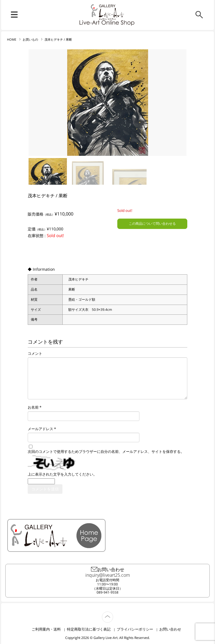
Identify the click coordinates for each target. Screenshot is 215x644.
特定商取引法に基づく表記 (89, 629)
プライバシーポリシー (135, 629)
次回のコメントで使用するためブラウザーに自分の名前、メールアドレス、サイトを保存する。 (106, 452)
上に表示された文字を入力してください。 (62, 474)
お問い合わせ (170, 629)
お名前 (33, 407)
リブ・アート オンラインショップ (107, 12)
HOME (12, 40)
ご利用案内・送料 (46, 629)
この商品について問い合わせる (152, 223)
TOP (113, 614)
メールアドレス (40, 429)
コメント (35, 354)
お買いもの (30, 40)
